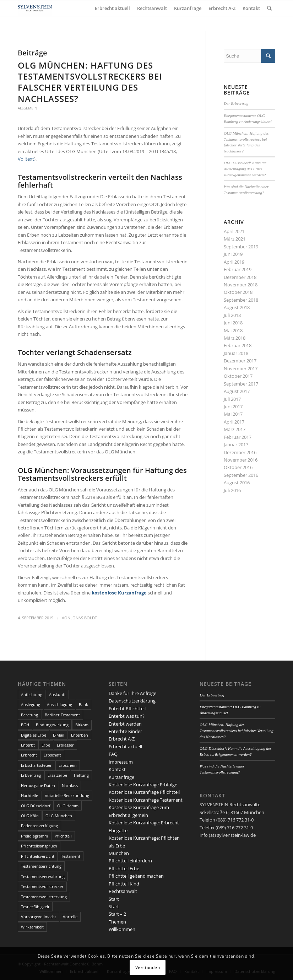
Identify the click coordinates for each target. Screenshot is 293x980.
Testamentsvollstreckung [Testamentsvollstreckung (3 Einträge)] (44, 897)
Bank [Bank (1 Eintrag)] (83, 704)
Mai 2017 (233, 414)
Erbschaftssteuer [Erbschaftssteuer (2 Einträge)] (36, 765)
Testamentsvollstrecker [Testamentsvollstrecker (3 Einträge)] (42, 886)
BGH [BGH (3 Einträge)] (25, 725)
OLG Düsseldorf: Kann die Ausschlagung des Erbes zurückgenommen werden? (245, 169)
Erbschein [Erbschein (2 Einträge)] (68, 765)
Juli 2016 (232, 490)
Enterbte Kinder (125, 731)
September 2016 (241, 475)
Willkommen (122, 929)
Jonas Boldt (84, 618)
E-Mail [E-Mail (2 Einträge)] (59, 735)
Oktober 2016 (238, 467)
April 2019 (234, 262)
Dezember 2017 (240, 361)
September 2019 (241, 247)
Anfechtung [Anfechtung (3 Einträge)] (32, 694)
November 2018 (241, 285)
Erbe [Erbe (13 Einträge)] (46, 745)
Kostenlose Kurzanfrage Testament (146, 800)
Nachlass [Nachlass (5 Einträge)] (70, 785)
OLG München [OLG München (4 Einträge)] (59, 816)
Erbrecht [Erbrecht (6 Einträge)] (29, 755)
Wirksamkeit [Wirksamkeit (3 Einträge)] (32, 927)
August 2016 (237, 483)
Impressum (121, 762)
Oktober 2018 (238, 292)
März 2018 (235, 338)
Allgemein (28, 108)
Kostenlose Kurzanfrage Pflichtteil (144, 792)
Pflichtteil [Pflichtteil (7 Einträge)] (63, 836)
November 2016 (241, 460)
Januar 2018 (236, 353)
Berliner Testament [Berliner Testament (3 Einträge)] (62, 715)
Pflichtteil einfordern (130, 861)
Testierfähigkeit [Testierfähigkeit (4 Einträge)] (35, 907)
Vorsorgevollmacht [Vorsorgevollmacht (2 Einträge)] (39, 917)
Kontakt (117, 769)
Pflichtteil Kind (124, 884)
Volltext (26, 159)
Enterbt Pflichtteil (127, 709)
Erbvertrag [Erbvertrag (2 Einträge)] (31, 775)
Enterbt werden (125, 724)
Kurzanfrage (121, 777)
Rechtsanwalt (123, 891)
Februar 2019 (238, 269)
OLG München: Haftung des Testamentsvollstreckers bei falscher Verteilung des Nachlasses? (90, 82)
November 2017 (241, 368)
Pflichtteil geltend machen (136, 876)
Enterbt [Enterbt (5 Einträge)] (28, 745)
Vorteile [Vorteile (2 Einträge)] (70, 917)
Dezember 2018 (240, 277)
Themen (117, 922)
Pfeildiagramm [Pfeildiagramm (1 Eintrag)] (34, 836)
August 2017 (237, 391)
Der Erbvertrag (236, 103)
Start (114, 899)
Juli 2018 (232, 315)
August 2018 (237, 307)
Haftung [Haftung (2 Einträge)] (81, 775)
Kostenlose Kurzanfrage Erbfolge (143, 785)
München (119, 853)
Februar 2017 (238, 437)
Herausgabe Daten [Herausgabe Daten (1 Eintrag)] (38, 785)
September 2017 (241, 384)
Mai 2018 (233, 330)
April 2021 (234, 231)
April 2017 (234, 422)
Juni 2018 (233, 323)
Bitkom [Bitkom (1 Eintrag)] (82, 725)
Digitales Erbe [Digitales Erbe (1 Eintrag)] (34, 735)
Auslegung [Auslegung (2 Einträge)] (31, 704)
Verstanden (148, 967)
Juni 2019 (233, 254)
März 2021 (235, 239)
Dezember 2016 (240, 452)
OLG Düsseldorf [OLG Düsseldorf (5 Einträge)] (36, 806)
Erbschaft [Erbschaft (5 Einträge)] (52, 755)
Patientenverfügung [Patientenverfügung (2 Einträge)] (39, 826)
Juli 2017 (232, 399)
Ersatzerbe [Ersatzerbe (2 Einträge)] (57, 775)
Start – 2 (117, 914)
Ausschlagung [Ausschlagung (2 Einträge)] (59, 704)
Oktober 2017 (238, 376)
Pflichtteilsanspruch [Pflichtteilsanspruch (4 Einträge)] (39, 846)
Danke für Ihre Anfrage (132, 693)
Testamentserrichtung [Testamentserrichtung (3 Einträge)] (41, 866)
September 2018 (241, 300)
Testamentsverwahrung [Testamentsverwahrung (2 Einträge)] (43, 876)
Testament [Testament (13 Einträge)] (71, 856)
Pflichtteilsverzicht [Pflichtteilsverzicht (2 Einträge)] (38, 856)
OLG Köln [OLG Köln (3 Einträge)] (30, 816)
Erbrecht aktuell (125, 747)
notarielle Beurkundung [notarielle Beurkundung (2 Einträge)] (67, 795)
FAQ (113, 754)
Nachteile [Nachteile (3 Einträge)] (29, 795)
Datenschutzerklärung (132, 701)
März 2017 (235, 429)
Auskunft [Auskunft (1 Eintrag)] (57, 694)
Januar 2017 (236, 445)
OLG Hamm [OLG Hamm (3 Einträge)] (68, 806)
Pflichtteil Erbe (124, 868)
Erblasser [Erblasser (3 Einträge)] (65, 745)
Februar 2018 (238, 345)
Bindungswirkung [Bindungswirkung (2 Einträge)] (52, 725)
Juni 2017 (233, 406)
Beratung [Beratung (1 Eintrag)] (29, 715)
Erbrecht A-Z (122, 739)
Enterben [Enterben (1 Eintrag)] (80, 735)
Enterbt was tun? (127, 716)
